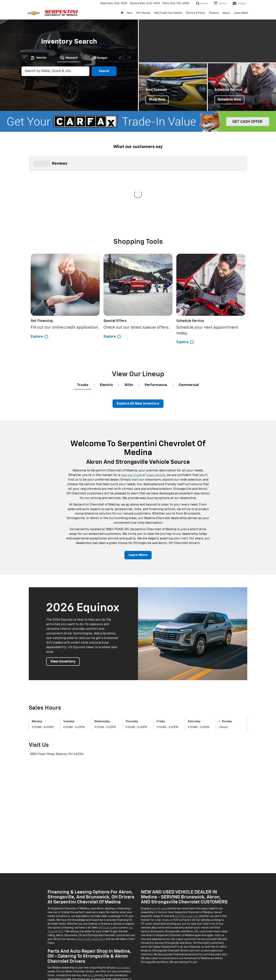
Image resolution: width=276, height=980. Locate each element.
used (164, 839)
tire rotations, (71, 914)
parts (91, 906)
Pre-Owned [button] (143, 13)
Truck (51, 862)
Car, (131, 859)
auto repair (123, 899)
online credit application (91, 870)
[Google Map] (138, 742)
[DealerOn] (39, 967)
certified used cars (187, 847)
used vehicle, (156, 406)
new (155, 839)
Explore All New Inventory (138, 335)
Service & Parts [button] (196, 13)
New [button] (130, 13)
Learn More (138, 486)
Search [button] (104, 71)
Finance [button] (214, 13)
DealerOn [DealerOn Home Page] (78, 967)
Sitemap (89, 967)
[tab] (38, 58)
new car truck (132, 406)
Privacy (100, 967)
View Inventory (63, 592)
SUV (61, 862)
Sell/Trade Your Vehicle (168, 13)
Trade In (107, 859)
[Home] (122, 13)
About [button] (226, 13)
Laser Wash (241, 13)
